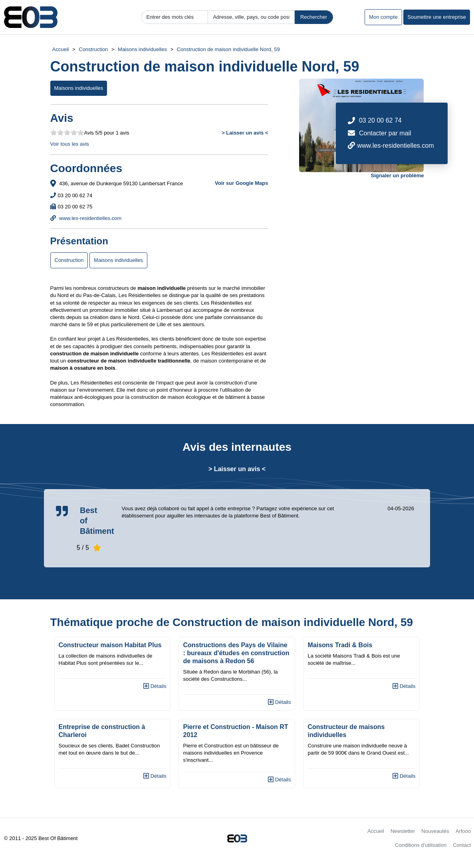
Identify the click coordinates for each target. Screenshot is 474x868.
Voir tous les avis (70, 144)
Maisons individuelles (142, 49)
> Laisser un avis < (245, 133)
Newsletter (403, 831)
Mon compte (383, 17)
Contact (462, 845)
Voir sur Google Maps (241, 183)
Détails (155, 686)
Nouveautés (435, 831)
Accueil (61, 49)
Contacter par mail (385, 133)
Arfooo (463, 831)
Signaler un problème (398, 175)
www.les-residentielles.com (86, 218)
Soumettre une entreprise (437, 17)
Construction (93, 49)
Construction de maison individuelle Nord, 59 (228, 49)
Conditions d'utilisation (421, 845)
